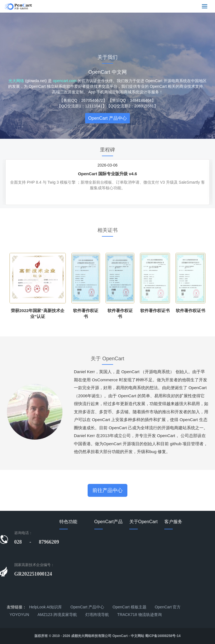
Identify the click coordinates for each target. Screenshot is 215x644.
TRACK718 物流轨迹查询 (140, 615)
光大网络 (16, 81)
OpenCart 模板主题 (129, 607)
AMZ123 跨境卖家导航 (57, 615)
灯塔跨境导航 (97, 615)
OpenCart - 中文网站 (128, 636)
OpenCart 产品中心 (107, 118)
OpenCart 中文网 (107, 72)
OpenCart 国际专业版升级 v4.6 (108, 174)
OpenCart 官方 (168, 607)
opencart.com (65, 81)
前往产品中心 (107, 490)
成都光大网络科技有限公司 (91, 636)
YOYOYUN (19, 615)
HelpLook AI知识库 (46, 607)
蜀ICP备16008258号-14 (163, 636)
